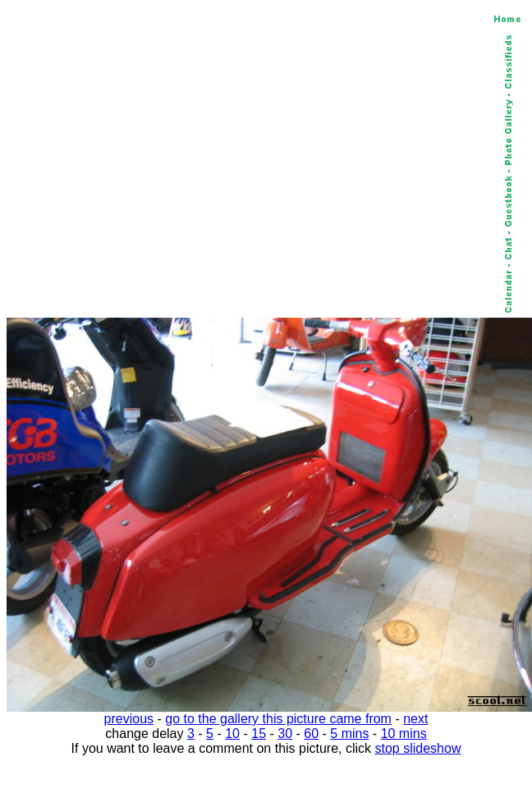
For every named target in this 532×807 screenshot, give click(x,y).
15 (259, 734)
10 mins (404, 734)
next (415, 719)
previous (129, 719)
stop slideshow (418, 748)
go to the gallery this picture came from (278, 719)
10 (232, 734)
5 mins (349, 734)
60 (311, 734)
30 (285, 734)
